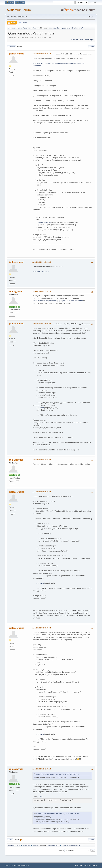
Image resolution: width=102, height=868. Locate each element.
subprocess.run (45, 222)
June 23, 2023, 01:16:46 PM (41, 324)
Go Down (11, 47)
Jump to (61, 850)
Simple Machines (23, 865)
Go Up (10, 840)
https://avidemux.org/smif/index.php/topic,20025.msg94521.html (58, 301)
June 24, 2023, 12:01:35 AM (42, 769)
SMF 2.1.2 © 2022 (11, 865)
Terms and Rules (84, 865)
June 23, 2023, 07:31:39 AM (42, 291)
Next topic (89, 39)
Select (40, 797)
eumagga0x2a (54, 28)
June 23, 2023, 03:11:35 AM (42, 54)
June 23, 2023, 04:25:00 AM (42, 262)
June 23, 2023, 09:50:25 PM (41, 628)
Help (76, 865)
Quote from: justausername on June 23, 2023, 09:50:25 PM (58, 774)
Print (92, 47)
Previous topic (77, 39)
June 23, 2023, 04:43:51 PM (41, 460)
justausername (17, 54)
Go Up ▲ (94, 865)
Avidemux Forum (19, 10)
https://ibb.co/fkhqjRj (41, 271)
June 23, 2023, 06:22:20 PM (41, 492)
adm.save (40, 408)
